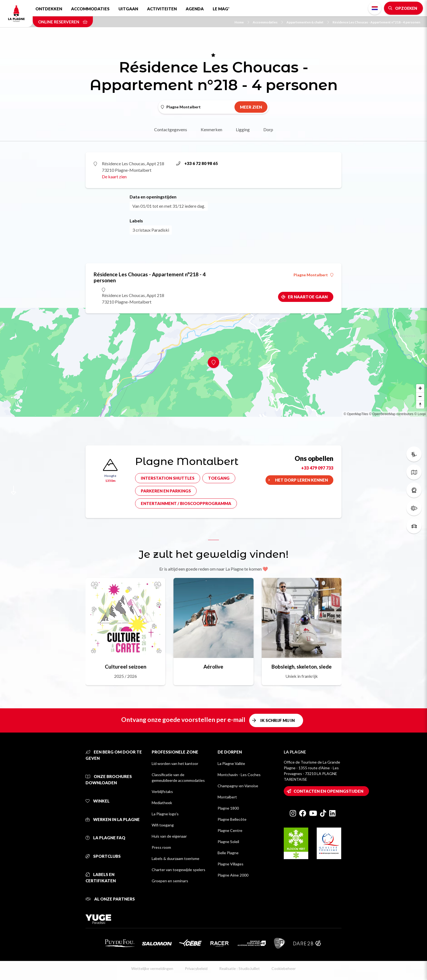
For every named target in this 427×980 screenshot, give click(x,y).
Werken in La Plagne (113, 819)
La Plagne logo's (165, 814)
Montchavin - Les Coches (239, 775)
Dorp (268, 129)
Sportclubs (103, 856)
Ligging (243, 129)
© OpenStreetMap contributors (391, 414)
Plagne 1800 (228, 808)
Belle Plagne (228, 853)
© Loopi (420, 414)
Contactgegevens (171, 129)
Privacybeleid (196, 968)
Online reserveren (63, 22)
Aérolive (213, 667)
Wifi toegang (163, 825)
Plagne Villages (231, 864)
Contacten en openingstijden (328, 791)
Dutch (375, 8)
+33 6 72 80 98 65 (197, 163)
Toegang (219, 478)
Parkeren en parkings (166, 491)
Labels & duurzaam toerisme (176, 858)
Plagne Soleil (228, 842)
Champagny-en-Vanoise (238, 786)
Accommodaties (90, 9)
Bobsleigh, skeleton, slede (302, 667)
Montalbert (227, 797)
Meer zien (251, 107)
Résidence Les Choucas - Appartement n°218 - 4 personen (376, 22)
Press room (161, 847)
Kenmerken (211, 129)
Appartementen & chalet (308, 22)
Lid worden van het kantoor (175, 763)
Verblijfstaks (162, 791)
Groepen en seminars (170, 881)
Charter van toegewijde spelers (179, 870)
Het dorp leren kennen (301, 480)
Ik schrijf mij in (277, 720)
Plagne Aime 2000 (233, 875)
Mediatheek (162, 803)
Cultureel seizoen (126, 667)
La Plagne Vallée (231, 763)
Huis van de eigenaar (169, 836)
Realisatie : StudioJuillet (240, 968)
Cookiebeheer (284, 968)
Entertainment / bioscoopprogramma (186, 503)
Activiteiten (162, 9)
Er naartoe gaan (308, 297)
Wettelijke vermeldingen (152, 968)
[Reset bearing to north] (420, 405)
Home (242, 22)
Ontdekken (49, 9)
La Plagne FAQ (105, 838)
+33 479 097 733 (317, 468)
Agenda (195, 9)
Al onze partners (110, 899)
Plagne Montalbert (313, 275)
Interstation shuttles (168, 478)
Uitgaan (128, 9)
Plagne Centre (230, 830)
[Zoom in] (420, 388)
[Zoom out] (420, 396)
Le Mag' (221, 9)
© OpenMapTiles (356, 414)
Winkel (97, 801)
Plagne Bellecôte (232, 819)
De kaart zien (114, 177)
